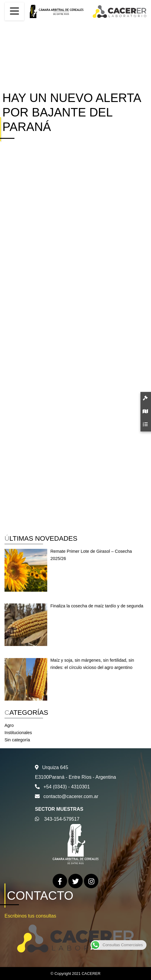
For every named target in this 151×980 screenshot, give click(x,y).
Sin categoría (17, 740)
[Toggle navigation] (14, 11)
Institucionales (18, 733)
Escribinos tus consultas (30, 916)
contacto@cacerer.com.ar (71, 796)
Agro (9, 725)
